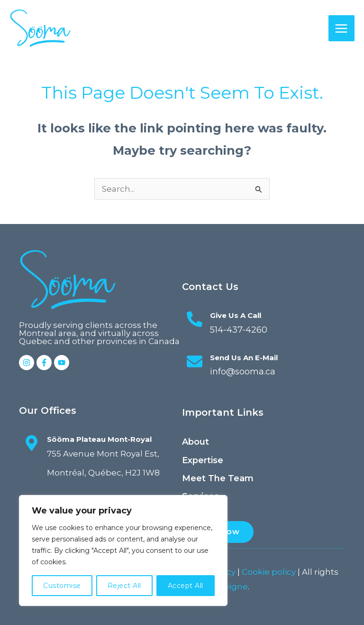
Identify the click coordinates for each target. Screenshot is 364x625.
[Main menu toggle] (342, 28)
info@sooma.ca (242, 372)
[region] (123, 550)
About (196, 442)
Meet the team (218, 478)
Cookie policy (269, 572)
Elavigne (230, 587)
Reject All (124, 586)
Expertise (203, 460)
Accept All (186, 586)
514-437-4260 (237, 330)
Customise (62, 586)
